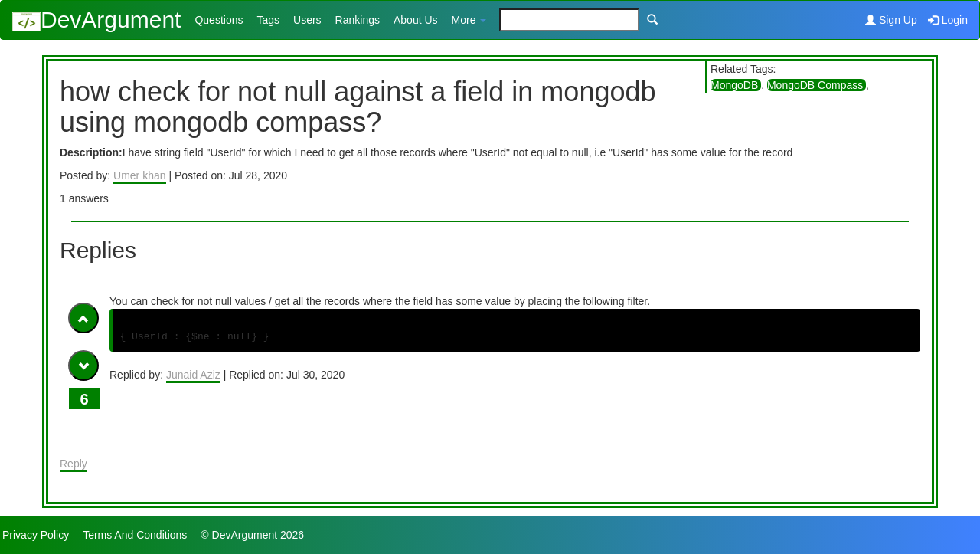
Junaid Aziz (193, 375)
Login (948, 20)
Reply (73, 464)
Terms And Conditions (135, 535)
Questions (219, 20)
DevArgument (96, 20)
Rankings (358, 20)
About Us (416, 20)
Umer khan (139, 175)
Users (307, 20)
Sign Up (891, 20)
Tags (268, 20)
